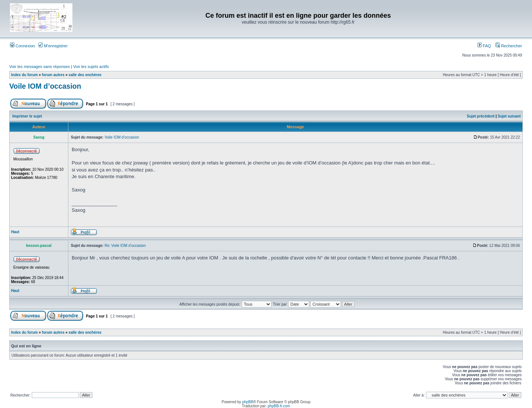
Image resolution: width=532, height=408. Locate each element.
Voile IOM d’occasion (45, 86)
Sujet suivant (509, 116)
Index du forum (24, 75)
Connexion (23, 46)
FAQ (484, 46)
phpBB (248, 402)
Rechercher (509, 46)
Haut (15, 232)
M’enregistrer (53, 46)
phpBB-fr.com (279, 406)
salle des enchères (85, 75)
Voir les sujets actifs (91, 67)
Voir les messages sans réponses (40, 67)
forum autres (53, 75)
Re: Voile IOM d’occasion (125, 246)
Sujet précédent (481, 116)
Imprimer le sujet (27, 116)
